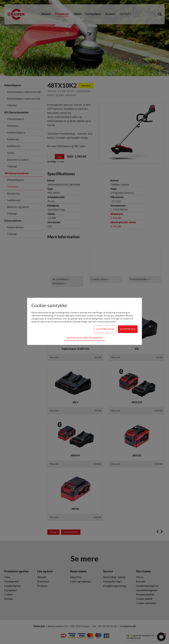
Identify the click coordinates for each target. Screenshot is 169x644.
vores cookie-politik (107, 322)
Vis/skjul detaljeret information (85, 338)
